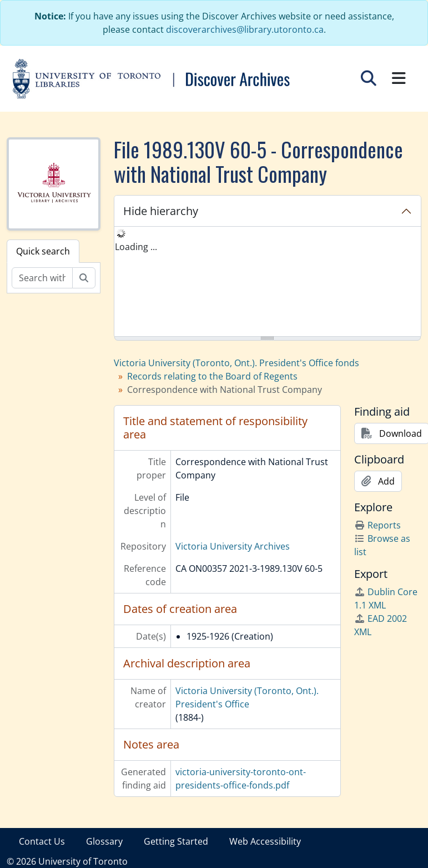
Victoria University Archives (233, 546)
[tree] (268, 282)
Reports (377, 525)
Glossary (104, 841)
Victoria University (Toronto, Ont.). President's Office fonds (236, 363)
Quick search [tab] (43, 251)
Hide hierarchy (161, 211)
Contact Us (42, 841)
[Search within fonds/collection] (42, 278)
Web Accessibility (265, 841)
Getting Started (176, 841)
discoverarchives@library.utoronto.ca (245, 29)
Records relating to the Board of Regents (212, 376)
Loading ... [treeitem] (136, 247)
